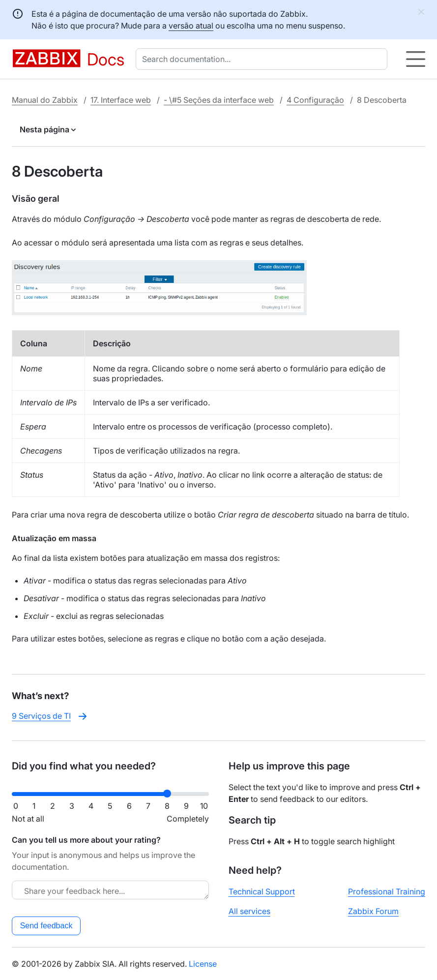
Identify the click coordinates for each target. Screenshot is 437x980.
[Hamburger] (416, 59)
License (203, 964)
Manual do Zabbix (45, 100)
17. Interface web (121, 100)
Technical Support (262, 891)
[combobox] (263, 59)
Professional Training (387, 891)
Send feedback (46, 926)
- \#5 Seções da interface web (219, 100)
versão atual (191, 26)
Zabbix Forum (373, 911)
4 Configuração (315, 100)
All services (249, 911)
